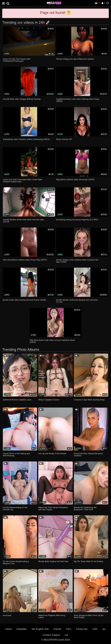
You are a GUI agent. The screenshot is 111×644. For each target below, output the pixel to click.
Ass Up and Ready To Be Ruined (52, 453)
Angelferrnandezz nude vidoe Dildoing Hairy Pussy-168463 (78, 100)
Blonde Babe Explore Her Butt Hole (53, 561)
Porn (69, 629)
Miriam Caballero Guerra (49, 400)
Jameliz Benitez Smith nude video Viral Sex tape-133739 (24, 221)
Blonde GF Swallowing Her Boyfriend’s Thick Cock (85, 508)
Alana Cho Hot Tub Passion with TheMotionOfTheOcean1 (17, 60)
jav (104, 629)
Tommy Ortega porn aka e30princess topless (75, 59)
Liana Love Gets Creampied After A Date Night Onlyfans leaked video (22, 181)
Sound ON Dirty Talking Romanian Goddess (88, 455)
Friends (57, 629)
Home (9, 629)
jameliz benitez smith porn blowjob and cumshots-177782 (77, 301)
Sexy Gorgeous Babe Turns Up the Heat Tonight (89, 616)
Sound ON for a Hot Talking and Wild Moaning (16, 455)
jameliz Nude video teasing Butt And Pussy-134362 (24, 300)
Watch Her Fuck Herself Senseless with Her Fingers (53, 508)
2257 (95, 629)
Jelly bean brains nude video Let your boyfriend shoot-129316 (52, 341)
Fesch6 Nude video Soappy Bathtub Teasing (22, 99)
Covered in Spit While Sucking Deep (89, 400)
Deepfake (22, 629)
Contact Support (51, 635)
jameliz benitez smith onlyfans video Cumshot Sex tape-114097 (77, 261)
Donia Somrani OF (64, 139)
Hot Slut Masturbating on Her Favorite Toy (15, 508)
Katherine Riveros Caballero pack (17, 400)
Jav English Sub (40, 629)
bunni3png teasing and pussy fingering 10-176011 (77, 220)
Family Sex (82, 629)
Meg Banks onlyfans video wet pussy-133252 (75, 179)
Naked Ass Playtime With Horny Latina (52, 616)
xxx (66, 635)
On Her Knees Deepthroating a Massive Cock (16, 562)
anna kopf (7, 615)
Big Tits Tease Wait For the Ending (89, 561)
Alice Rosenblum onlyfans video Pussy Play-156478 (25, 260)
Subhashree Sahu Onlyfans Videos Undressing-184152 (26, 139)
